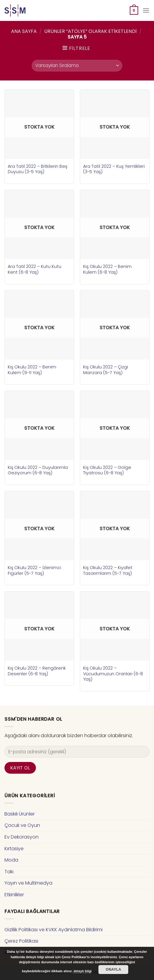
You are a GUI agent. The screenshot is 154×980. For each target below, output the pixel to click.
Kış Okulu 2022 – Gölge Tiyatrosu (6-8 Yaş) (107, 470)
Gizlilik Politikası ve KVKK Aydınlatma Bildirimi (54, 930)
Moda (11, 860)
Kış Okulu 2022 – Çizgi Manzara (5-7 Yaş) (106, 370)
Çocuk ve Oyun (22, 825)
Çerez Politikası (21, 941)
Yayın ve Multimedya (28, 883)
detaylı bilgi (83, 971)
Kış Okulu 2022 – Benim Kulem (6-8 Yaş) (107, 269)
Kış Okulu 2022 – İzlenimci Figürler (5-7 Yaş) (34, 570)
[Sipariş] (77, 66)
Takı (9, 872)
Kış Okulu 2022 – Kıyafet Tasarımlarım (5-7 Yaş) (108, 570)
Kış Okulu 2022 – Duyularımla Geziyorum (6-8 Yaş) (38, 470)
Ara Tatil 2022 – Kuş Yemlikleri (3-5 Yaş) (114, 169)
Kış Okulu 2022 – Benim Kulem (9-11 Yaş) (32, 370)
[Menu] (146, 10)
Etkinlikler (14, 895)
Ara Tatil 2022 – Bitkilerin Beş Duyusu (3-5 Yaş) (38, 169)
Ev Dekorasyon (22, 837)
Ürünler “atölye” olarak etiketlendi (90, 31)
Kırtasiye (14, 849)
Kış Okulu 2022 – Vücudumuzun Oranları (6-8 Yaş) (113, 674)
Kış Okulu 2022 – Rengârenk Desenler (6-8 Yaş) (37, 671)
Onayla (114, 970)
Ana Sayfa (24, 31)
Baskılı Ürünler (20, 814)
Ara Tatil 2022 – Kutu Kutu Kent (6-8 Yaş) (35, 269)
